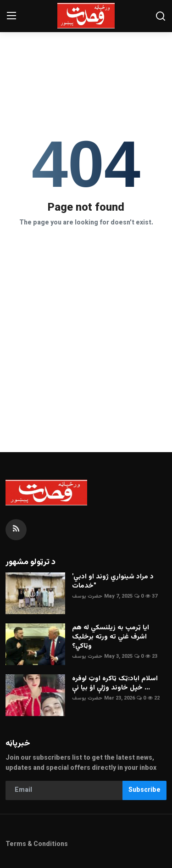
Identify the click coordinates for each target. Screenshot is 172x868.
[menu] (11, 16)
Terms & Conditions (37, 845)
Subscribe (144, 790)
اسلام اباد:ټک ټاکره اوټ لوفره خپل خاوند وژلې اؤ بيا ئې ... (115, 683)
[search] (161, 16)
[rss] (16, 530)
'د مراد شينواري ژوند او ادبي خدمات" (113, 582)
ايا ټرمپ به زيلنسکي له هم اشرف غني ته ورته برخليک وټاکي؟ (111, 637)
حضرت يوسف (87, 596)
